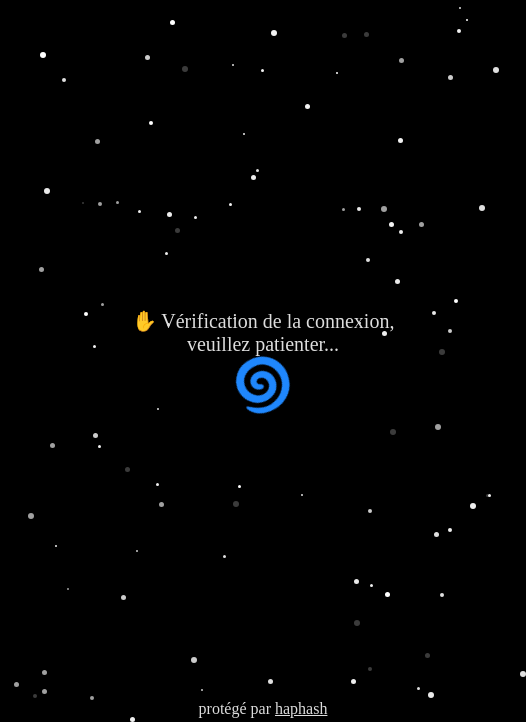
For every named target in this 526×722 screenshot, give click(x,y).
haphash (301, 708)
